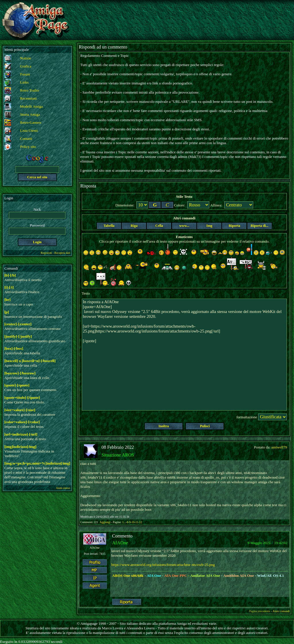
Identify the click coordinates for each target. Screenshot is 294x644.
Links (24, 82)
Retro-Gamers (31, 122)
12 (140, 522)
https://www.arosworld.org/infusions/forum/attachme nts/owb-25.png (163, 565)
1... (124, 522)
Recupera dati (62, 253)
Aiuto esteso (63, 488)
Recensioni (28, 98)
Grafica (26, 66)
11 (137, 522)
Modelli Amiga (31, 106)
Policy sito (28, 147)
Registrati (46, 253)
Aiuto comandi (281, 611)
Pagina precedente (260, 611)
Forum (25, 74)
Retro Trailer (30, 90)
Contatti (26, 139)
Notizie (26, 58)
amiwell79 (279, 447)
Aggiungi (105, 522)
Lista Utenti (29, 130)
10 (133, 522)
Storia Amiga (30, 114)
